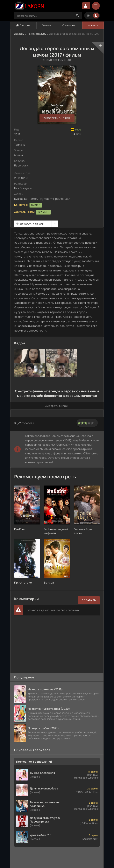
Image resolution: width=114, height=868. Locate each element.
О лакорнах (70, 25)
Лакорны (23, 25)
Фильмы (47, 25)
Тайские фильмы (37, 34)
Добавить (89, 600)
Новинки (93, 25)
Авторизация (86, 6)
